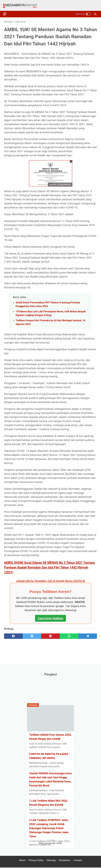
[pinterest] (50, 634)
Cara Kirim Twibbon (50, 616)
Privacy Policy (36, 861)
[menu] (7, 11)
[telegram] (88, 634)
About (22, 861)
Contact (78, 861)
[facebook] (13, 634)
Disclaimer (65, 861)
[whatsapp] (69, 634)
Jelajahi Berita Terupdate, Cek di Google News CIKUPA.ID (51, 578)
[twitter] (32, 634)
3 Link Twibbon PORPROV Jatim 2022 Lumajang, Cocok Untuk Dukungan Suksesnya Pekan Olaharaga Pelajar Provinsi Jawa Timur (49, 828)
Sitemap (51, 861)
